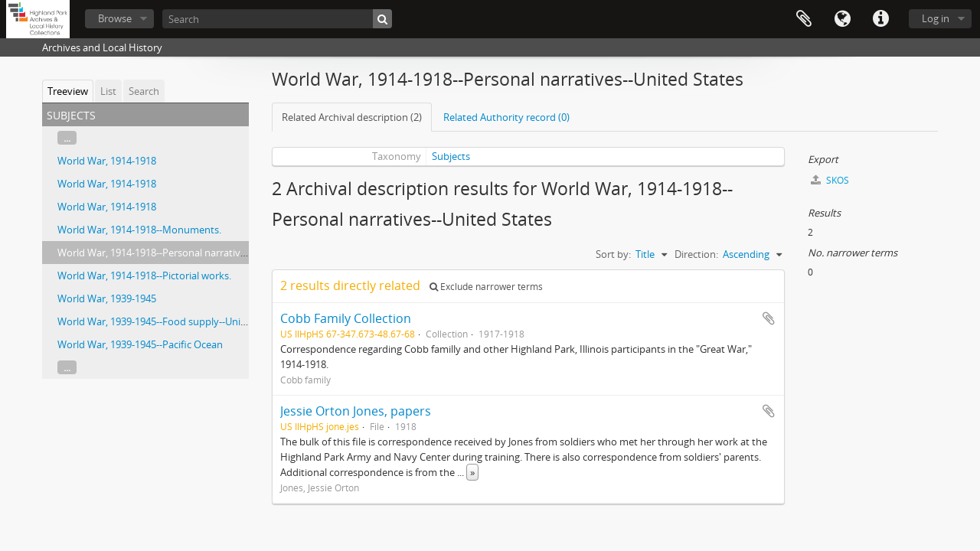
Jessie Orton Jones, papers (356, 411)
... (67, 138)
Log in (936, 18)
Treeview (68, 91)
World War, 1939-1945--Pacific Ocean (140, 344)
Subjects (451, 156)
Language (842, 19)
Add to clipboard (769, 318)
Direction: (696, 254)
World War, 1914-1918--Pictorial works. (144, 275)
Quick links (880, 19)
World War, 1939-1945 (107, 298)
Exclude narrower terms (486, 287)
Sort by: (613, 254)
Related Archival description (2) (352, 117)
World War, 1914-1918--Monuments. (139, 230)
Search (144, 91)
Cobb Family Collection (346, 318)
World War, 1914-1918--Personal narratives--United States (188, 253)
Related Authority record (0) (506, 117)
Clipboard (804, 19)
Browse (115, 18)
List (108, 91)
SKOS (830, 180)
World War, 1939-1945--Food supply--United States (172, 321)
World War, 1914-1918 (107, 161)
